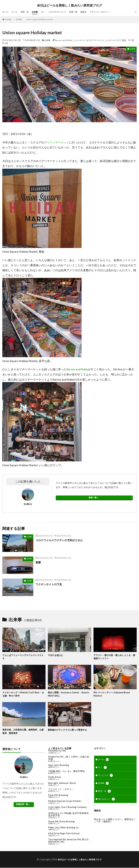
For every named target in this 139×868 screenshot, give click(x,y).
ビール (16, 12)
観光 (124, 40)
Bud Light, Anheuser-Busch (62, 784)
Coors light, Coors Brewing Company (67, 808)
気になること (107, 803)
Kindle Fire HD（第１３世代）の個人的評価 (69, 759)
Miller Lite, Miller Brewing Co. (64, 829)
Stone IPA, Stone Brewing (61, 823)
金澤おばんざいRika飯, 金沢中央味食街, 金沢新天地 (69, 815)
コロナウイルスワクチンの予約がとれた (61, 540)
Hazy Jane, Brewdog (59, 766)
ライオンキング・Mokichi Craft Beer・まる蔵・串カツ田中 (23, 695)
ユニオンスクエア (113, 40)
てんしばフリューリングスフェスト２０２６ (23, 657)
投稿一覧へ (94, 498)
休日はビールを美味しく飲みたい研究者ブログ (69, 5)
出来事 (38, 12)
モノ (47, 12)
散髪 (38, 562)
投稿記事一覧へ (23, 805)
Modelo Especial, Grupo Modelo (65, 802)
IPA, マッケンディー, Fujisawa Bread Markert (113, 695)
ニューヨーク (79, 40)
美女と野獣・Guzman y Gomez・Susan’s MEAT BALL (66, 695)
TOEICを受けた (56, 655)
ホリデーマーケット (95, 40)
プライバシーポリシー (111, 12)
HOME (8, 20)
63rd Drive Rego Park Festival (64, 835)
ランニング (106, 778)
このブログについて (63, 12)
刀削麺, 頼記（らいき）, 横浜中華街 (66, 772)
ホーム (6, 12)
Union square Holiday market (40, 19)
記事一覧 (81, 12)
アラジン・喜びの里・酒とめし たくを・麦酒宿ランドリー (115, 657)
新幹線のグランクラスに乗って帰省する (69, 730)
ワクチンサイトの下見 (50, 584)
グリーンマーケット (57, 142)
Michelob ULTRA (57, 752)
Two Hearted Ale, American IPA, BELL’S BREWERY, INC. (68, 842)
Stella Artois (55, 778)
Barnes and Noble (63, 40)
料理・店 (27, 12)
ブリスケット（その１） (61, 790)
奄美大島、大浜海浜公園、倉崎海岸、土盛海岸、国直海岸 (23, 732)
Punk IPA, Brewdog (58, 796)
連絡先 (92, 12)
